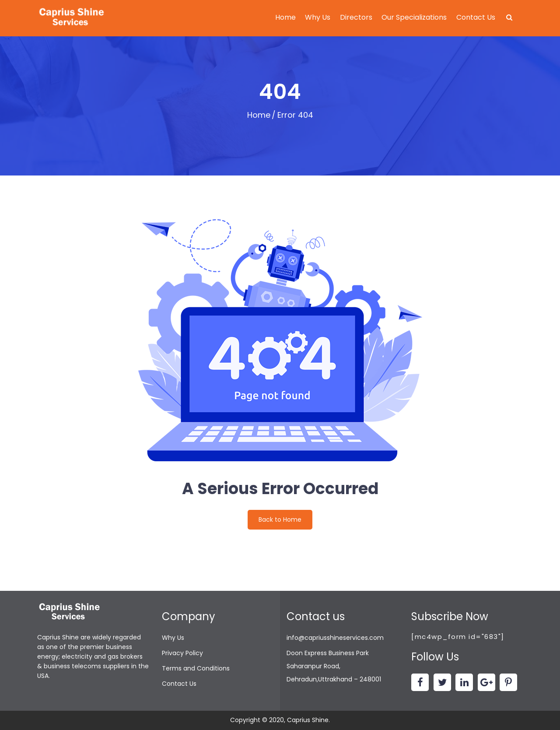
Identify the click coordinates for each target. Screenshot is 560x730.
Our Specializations (414, 17)
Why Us (318, 17)
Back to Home (280, 519)
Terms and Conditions (196, 668)
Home (285, 17)
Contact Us (476, 17)
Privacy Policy (182, 653)
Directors (356, 17)
